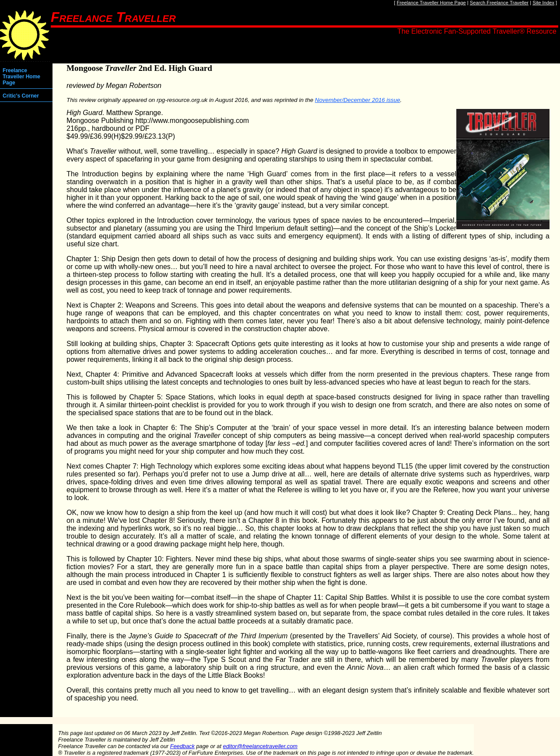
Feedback (182, 746)
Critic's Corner (21, 96)
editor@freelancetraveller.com (260, 746)
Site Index (543, 3)
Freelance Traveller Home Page (431, 3)
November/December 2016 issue (358, 100)
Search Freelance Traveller (499, 3)
